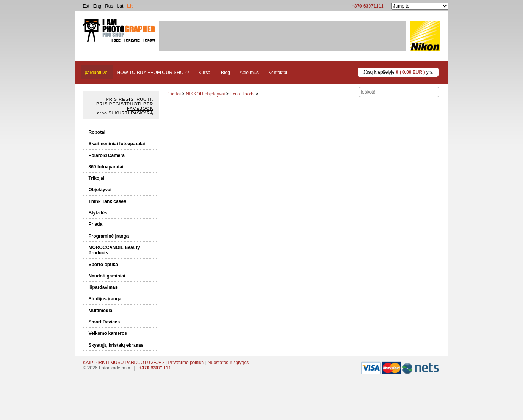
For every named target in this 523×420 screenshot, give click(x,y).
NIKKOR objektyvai (206, 94)
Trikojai (97, 178)
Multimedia (101, 311)
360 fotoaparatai (106, 167)
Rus (109, 6)
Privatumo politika (186, 363)
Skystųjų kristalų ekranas (116, 345)
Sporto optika (103, 265)
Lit (130, 6)
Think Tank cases (107, 201)
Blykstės (98, 213)
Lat (120, 6)
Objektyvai (100, 190)
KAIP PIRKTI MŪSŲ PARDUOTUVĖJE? (124, 363)
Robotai (97, 132)
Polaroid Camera (107, 155)
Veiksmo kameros (108, 333)
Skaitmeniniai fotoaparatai (117, 144)
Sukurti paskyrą (131, 113)
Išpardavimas (103, 287)
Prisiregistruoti (129, 99)
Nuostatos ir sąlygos (228, 363)
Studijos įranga (105, 299)
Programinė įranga (109, 236)
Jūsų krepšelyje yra (398, 72)
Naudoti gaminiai (107, 276)
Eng (97, 6)
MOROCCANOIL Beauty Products (114, 250)
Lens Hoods (242, 94)
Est (86, 6)
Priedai (96, 224)
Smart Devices (104, 322)
